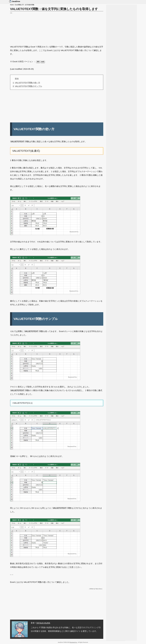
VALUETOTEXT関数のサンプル (28, 86)
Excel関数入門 (19, 5)
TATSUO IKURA (43, 623)
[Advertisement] (57, 28)
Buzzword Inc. (74, 642)
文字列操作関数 (30, 5)
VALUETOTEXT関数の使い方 (28, 83)
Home (12, 5)
